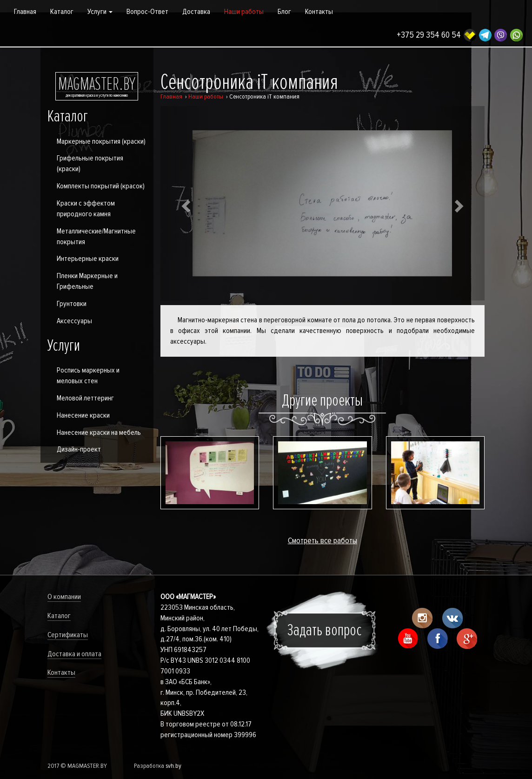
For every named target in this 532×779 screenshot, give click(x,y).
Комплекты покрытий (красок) (101, 186)
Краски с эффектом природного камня (86, 209)
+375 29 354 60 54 (429, 35)
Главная (25, 12)
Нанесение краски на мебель (99, 433)
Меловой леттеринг (85, 398)
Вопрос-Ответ (147, 12)
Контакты (319, 12)
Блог (284, 12)
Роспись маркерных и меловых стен (88, 376)
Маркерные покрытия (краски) (101, 141)
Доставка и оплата (74, 654)
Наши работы (244, 12)
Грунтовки (72, 304)
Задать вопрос (325, 630)
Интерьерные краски (88, 259)
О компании (64, 597)
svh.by (173, 766)
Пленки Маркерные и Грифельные (87, 281)
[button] (185, 203)
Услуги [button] (100, 12)
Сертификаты (68, 635)
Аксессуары (74, 321)
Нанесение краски (83, 415)
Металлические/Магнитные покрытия (96, 236)
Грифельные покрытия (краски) (90, 163)
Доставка (196, 12)
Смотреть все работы (323, 540)
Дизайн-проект (79, 449)
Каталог (62, 12)
